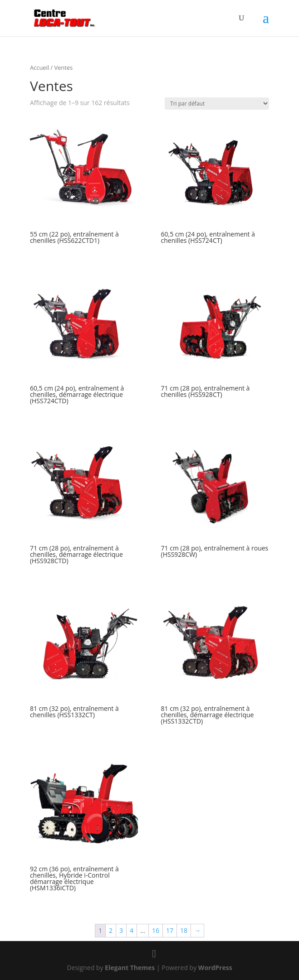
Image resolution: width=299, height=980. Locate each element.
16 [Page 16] (156, 930)
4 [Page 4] (132, 930)
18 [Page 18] (184, 930)
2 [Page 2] (111, 930)
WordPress (215, 968)
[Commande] (217, 104)
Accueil (39, 68)
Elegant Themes (130, 968)
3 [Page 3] (121, 930)
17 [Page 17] (170, 930)
